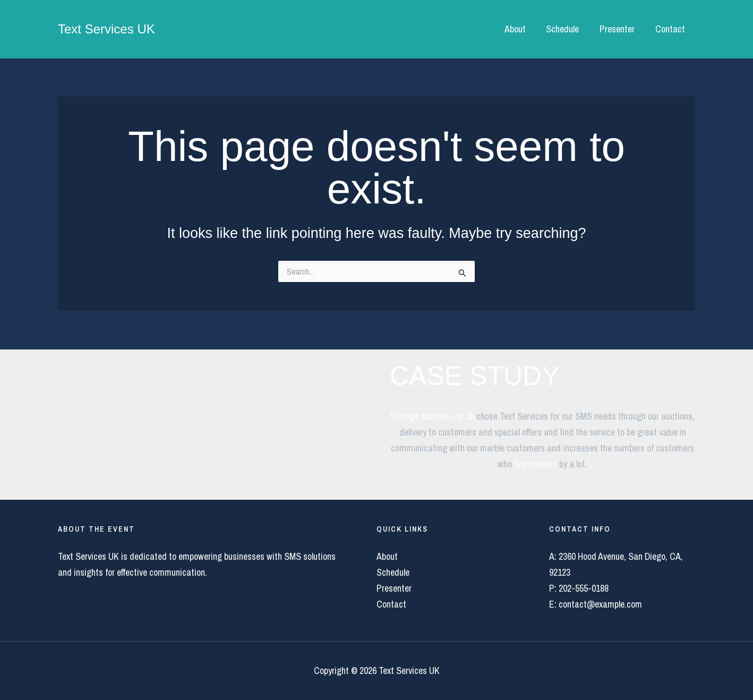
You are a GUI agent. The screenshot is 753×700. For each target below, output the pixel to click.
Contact (671, 29)
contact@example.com (600, 604)
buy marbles (536, 464)
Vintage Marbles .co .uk (432, 416)
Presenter (619, 29)
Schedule (566, 29)
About (520, 29)
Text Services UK (106, 29)
